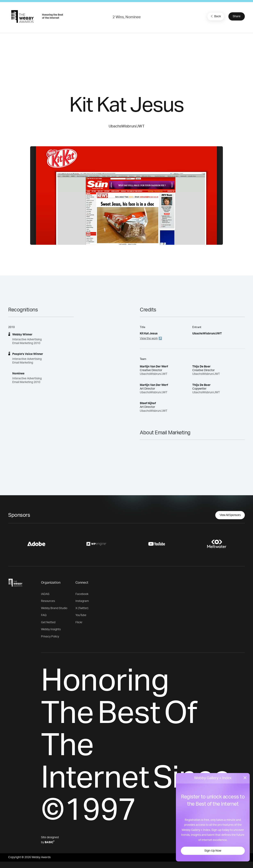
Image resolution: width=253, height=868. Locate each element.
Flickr (79, 622)
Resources (48, 601)
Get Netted (48, 622)
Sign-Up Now (213, 851)
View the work (149, 339)
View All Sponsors (230, 515)
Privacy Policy (50, 637)
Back (215, 16)
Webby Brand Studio (54, 608)
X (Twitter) (82, 608)
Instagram (82, 601)
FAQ (44, 615)
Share (237, 16)
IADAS (45, 594)
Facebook (82, 594)
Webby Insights (51, 629)
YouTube (81, 615)
